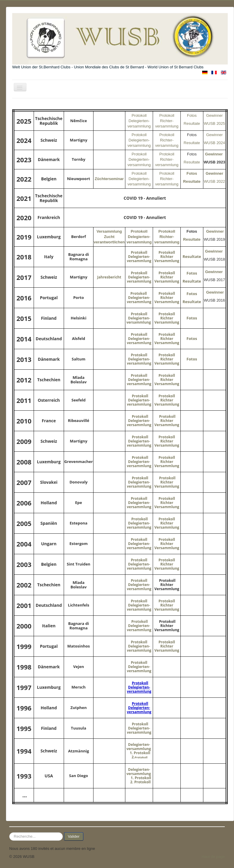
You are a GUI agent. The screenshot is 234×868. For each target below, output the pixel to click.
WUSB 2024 (215, 143)
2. (139, 757)
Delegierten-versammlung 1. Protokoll (139, 749)
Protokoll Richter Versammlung (167, 257)
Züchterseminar (109, 179)
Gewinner (214, 115)
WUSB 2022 (215, 181)
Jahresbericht (109, 277)
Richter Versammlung (167, 279)
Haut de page (213, 857)
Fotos (192, 115)
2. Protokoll (141, 782)
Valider (74, 836)
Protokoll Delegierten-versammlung (139, 121)
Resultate (192, 123)
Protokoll (167, 273)
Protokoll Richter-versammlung (167, 121)
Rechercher (9, 832)
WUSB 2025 (215, 123)
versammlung (139, 302)
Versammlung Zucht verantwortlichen (109, 237)
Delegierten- (139, 298)
